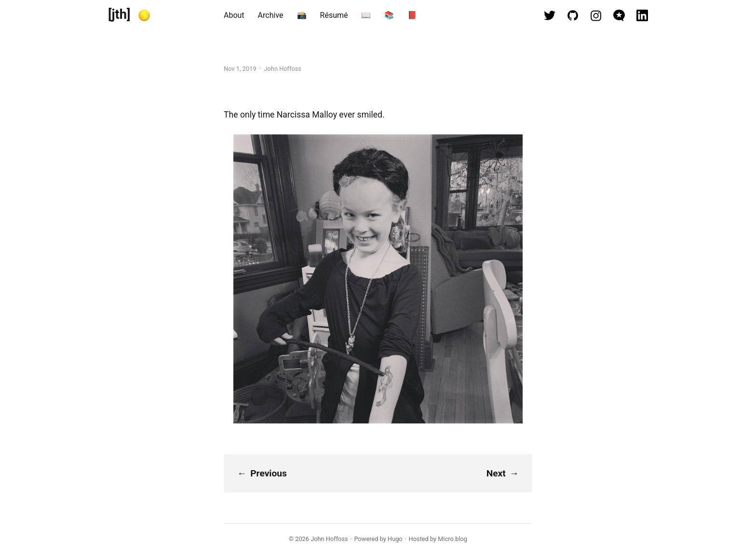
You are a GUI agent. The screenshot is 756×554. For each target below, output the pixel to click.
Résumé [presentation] (334, 15)
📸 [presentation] (302, 15)
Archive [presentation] (271, 15)
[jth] (119, 14)
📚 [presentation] (389, 15)
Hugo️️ (395, 539)
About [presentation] (234, 15)
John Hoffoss (329, 539)
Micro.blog (452, 539)
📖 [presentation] (366, 15)
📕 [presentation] (412, 15)
